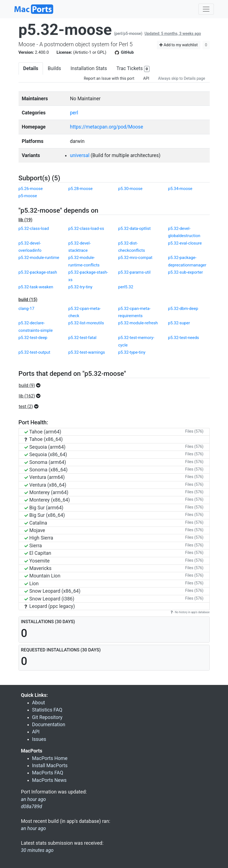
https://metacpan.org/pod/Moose (106, 127)
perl (74, 113)
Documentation (49, 725)
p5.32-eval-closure (185, 243)
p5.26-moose (31, 189)
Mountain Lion (42, 576)
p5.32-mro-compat (135, 258)
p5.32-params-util (135, 272)
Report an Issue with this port (109, 78)
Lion (32, 584)
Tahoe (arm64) (43, 432)
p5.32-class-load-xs (86, 228)
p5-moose (28, 196)
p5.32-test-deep (33, 338)
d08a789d (32, 807)
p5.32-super (179, 323)
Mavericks (38, 568)
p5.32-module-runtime (39, 258)
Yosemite (37, 561)
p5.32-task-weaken (36, 287)
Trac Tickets (133, 69)
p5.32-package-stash (38, 272)
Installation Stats (89, 68)
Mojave (35, 530)
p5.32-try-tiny (80, 287)
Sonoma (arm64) (45, 462)
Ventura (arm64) (45, 477)
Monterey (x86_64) (47, 500)
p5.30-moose (130, 189)
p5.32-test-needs (184, 338)
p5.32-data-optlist (135, 228)
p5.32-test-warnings (87, 352)
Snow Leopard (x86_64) (52, 591)
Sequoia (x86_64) (46, 454)
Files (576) (194, 431)
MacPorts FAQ (48, 773)
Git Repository (47, 717)
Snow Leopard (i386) (49, 599)
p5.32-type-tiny (132, 352)
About (39, 703)
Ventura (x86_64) (45, 485)
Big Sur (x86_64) (45, 515)
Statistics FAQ (47, 710)
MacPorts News (49, 780)
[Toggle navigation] (206, 9)
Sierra (33, 546)
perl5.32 (126, 287)
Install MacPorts (50, 766)
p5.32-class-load (34, 228)
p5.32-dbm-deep (183, 309)
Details (31, 68)
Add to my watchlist (179, 45)
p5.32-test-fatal (83, 338)
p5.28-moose (81, 189)
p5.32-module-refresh (138, 323)
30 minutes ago (37, 850)
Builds (54, 68)
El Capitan (38, 553)
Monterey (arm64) (46, 492)
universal (80, 155)
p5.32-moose (65, 30)
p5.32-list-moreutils (86, 323)
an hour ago (34, 828)
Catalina (36, 523)
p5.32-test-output (34, 352)
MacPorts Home (50, 758)
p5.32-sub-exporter (186, 272)
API (146, 78)
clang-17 (26, 309)
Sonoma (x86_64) (46, 470)
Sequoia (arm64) (45, 447)
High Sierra (39, 538)
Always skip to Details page (182, 78)
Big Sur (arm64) (44, 508)
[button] (31, 386)
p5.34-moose (180, 189)
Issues (39, 739)
